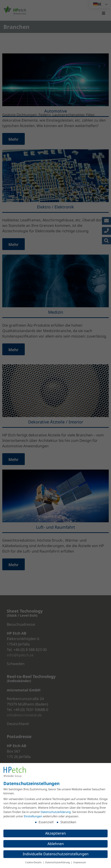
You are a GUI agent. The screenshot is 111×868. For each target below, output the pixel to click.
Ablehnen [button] (56, 844)
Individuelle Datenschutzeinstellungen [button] (56, 854)
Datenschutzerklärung (56, 812)
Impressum (80, 862)
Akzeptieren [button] (55, 833)
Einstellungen (33, 816)
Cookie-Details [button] (34, 862)
